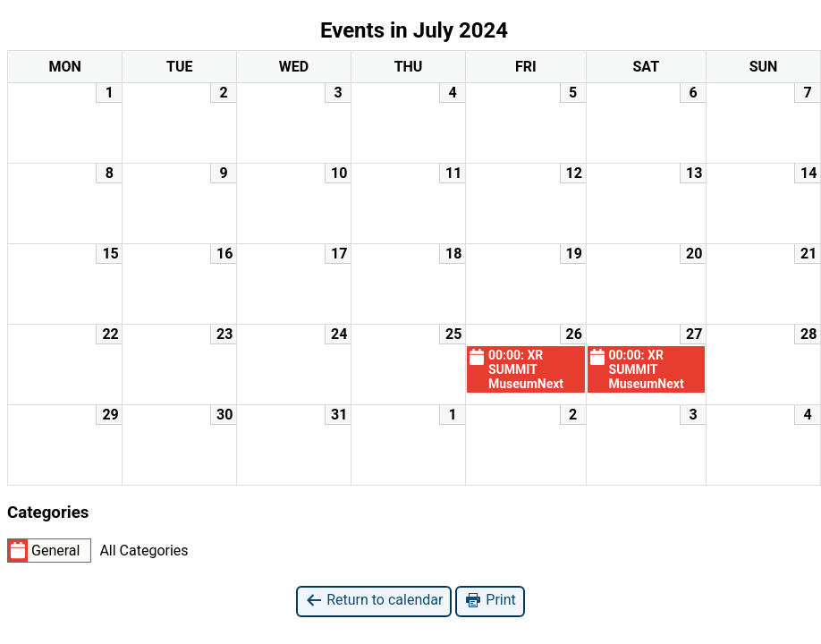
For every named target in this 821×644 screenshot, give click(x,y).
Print (490, 601)
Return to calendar (374, 601)
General (44, 550)
